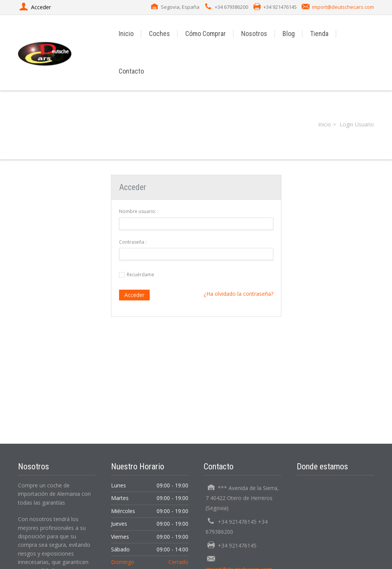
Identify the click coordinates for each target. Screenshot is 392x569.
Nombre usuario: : (139, 211)
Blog (289, 34)
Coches (159, 34)
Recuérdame (140, 275)
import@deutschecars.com (343, 7)
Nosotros (254, 34)
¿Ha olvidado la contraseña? (238, 294)
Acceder (134, 295)
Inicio (126, 34)
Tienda (319, 34)
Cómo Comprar (206, 34)
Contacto (131, 71)
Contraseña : (133, 242)
